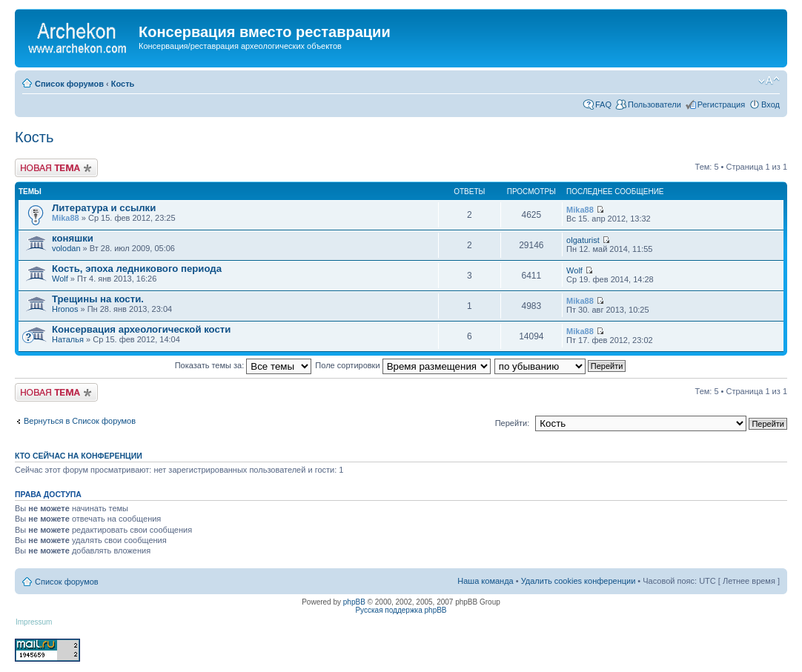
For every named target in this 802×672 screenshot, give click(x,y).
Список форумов (69, 84)
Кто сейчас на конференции (79, 456)
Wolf (60, 279)
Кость (123, 84)
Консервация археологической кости (141, 329)
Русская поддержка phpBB (401, 610)
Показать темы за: (243, 365)
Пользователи (654, 104)
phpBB (354, 602)
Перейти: (513, 423)
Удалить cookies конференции (579, 581)
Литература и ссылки (104, 208)
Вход (770, 104)
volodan (66, 248)
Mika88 (66, 218)
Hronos (65, 309)
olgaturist (583, 240)
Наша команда (485, 581)
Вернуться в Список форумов (80, 421)
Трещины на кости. (98, 299)
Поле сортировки (402, 365)
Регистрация (721, 104)
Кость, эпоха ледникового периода (137, 269)
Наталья (68, 339)
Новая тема (56, 168)
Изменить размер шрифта (769, 81)
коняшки (73, 238)
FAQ (603, 104)
